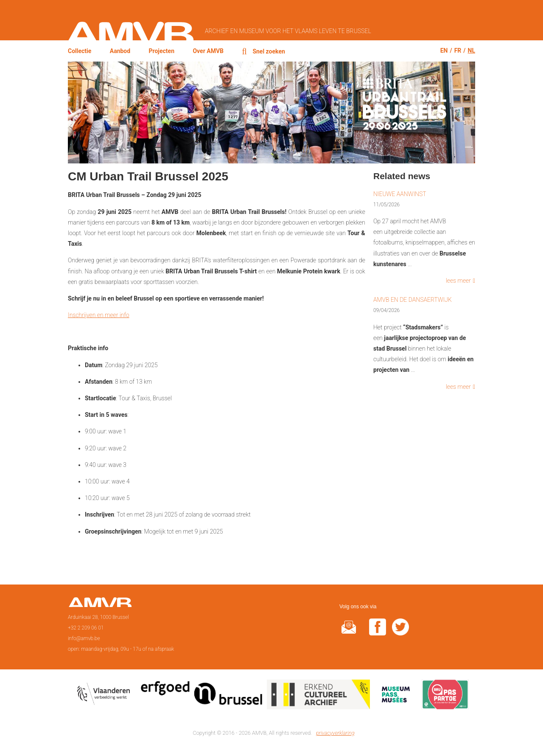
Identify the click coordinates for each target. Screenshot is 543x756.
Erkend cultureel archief (318, 696)
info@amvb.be (84, 638)
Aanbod (120, 51)
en (444, 51)
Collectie (80, 51)
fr (458, 51)
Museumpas (396, 696)
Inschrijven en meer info (99, 315)
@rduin (349, 632)
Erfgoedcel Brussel (202, 696)
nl (472, 51)
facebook (378, 632)
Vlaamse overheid (105, 696)
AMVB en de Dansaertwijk (413, 300)
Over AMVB (208, 51)
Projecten (162, 51)
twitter (400, 632)
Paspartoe (445, 696)
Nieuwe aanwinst (400, 194)
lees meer (458, 281)
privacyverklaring (335, 733)
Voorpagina (100, 605)
